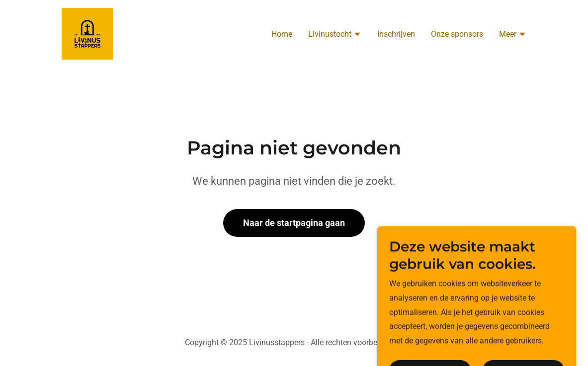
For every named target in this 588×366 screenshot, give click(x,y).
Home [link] (282, 34)
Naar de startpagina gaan (294, 223)
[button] (335, 35)
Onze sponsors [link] (457, 34)
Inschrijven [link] (396, 34)
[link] (87, 33)
